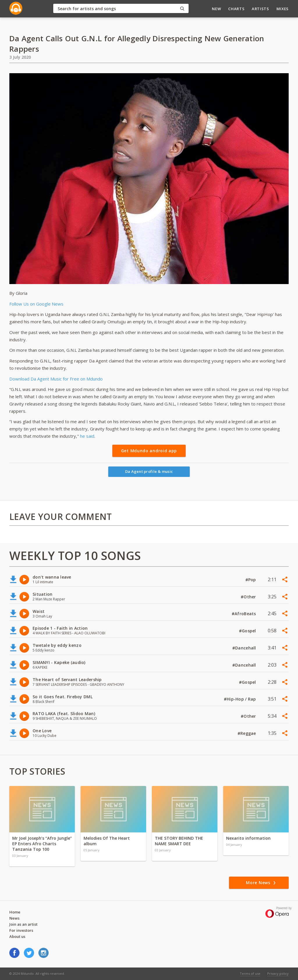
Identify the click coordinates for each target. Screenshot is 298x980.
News (14, 918)
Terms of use (250, 973)
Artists (260, 9)
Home (15, 912)
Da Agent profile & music (149, 471)
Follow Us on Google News (36, 304)
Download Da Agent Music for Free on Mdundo (56, 379)
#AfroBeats (244, 614)
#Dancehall (245, 648)
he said (87, 436)
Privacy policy (278, 973)
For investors (21, 930)
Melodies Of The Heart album (107, 841)
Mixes (283, 9)
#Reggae (247, 733)
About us (17, 936)
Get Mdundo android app (149, 451)
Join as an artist (23, 924)
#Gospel (248, 631)
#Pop (251, 580)
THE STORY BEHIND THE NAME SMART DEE (179, 841)
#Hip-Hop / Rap (241, 699)
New (216, 9)
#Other (249, 597)
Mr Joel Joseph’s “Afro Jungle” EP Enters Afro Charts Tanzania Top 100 (42, 844)
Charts (236, 9)
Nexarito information (248, 838)
